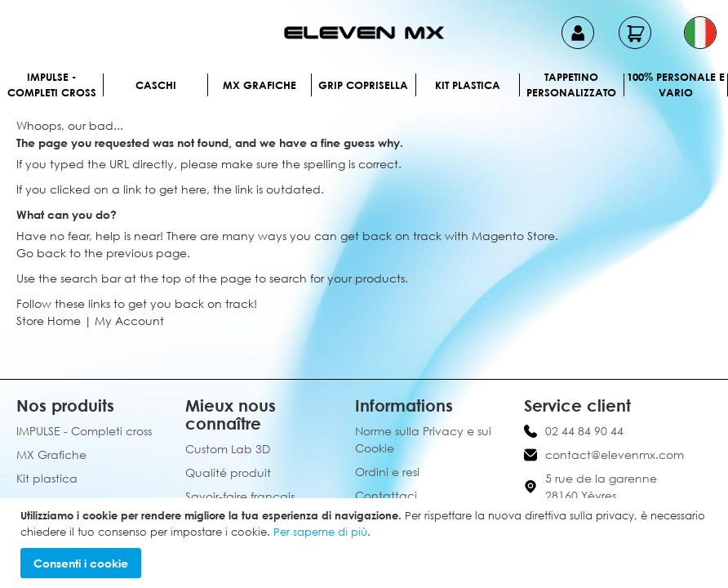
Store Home (49, 321)
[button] (700, 33)
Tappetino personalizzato (571, 85)
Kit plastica (468, 85)
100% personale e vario (676, 85)
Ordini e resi (387, 472)
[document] (366, 543)
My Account (129, 321)
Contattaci (386, 495)
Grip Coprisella (363, 85)
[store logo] (364, 33)
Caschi (156, 85)
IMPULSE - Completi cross (52, 85)
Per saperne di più (320, 532)
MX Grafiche (260, 85)
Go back (41, 253)
